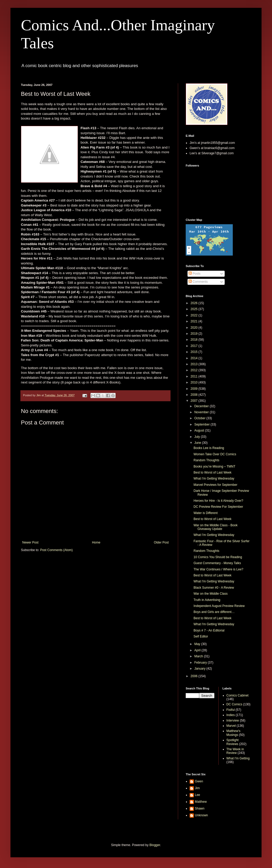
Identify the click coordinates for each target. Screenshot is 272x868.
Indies (231, 715)
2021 (195, 321)
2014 (195, 358)
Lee (197, 795)
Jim (197, 788)
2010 (195, 382)
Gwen (199, 781)
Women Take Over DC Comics (215, 454)
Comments (198, 282)
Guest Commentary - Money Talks (217, 563)
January (200, 669)
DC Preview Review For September (218, 507)
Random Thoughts (206, 460)
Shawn (200, 808)
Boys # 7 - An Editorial (209, 630)
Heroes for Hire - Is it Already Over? (218, 501)
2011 (195, 376)
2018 (195, 340)
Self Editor (201, 636)
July (198, 437)
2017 (195, 346)
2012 (195, 370)
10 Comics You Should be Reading (218, 557)
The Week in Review (235, 751)
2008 (195, 395)
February (201, 663)
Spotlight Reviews (233, 742)
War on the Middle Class (211, 594)
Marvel (231, 726)
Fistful (231, 710)
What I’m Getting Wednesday (214, 479)
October (200, 418)
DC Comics (234, 704)
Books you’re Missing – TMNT (214, 467)
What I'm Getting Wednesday (214, 581)
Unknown (201, 815)
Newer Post (30, 542)
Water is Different (206, 513)
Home (96, 542)
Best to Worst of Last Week (212, 473)
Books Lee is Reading (209, 448)
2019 (195, 334)
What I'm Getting (238, 758)
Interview (233, 721)
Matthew (201, 802)
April (198, 650)
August (200, 430)
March (199, 656)
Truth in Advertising (207, 600)
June (198, 443)
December (202, 406)
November (202, 412)
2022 (195, 315)
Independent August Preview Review (219, 606)
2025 (195, 309)
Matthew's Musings (234, 733)
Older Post (161, 542)
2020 (195, 328)
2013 (195, 364)
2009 (195, 389)
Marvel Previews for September (215, 485)
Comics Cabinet (238, 695)
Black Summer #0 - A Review (214, 588)
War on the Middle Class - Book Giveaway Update (216, 527)
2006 (195, 676)
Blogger (155, 845)
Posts (194, 274)
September (202, 424)
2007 (195, 401)
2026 (195, 303)
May (198, 644)
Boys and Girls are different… (214, 612)
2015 (195, 352)
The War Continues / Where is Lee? (218, 569)
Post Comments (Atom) (56, 550)
